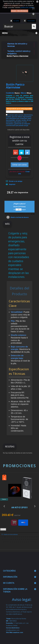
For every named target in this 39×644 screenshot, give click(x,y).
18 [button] (3, 539)
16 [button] (34, 537)
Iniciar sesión (31, 21)
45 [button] (25, 542)
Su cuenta (16, 21)
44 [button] (23, 542)
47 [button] (29, 542)
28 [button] (24, 539)
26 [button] (20, 539)
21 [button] (9, 539)
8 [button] (17, 537)
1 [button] (3, 537)
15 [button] (32, 537)
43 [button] (21, 542)
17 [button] (36, 537)
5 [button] (11, 537)
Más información (22, 11)
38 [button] (10, 542)
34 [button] (36, 539)
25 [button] (17, 539)
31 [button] (30, 539)
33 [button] (34, 539)
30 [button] (28, 539)
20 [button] (7, 539)
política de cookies (27, 7)
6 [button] (13, 537)
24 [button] (15, 539)
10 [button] (22, 537)
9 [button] (20, 537)
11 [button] (24, 537)
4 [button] (9, 537)
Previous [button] (4, 506)
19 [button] (5, 539)
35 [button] (4, 542)
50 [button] (35, 542)
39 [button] (12, 542)
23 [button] (13, 539)
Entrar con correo (20, 165)
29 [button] (26, 539)
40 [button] (14, 542)
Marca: (24, 93)
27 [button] (22, 539)
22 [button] (11, 539)
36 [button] (6, 542)
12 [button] (26, 537)
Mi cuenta (9, 583)
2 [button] (5, 537)
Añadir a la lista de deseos (19, 217)
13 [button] (28, 537)
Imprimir (12, 184)
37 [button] (8, 542)
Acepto (14, 11)
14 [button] (30, 537)
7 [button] (15, 537)
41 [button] (16, 542)
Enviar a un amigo (16, 181)
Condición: (10, 93)
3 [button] (7, 537)
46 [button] (27, 542)
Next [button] (35, 506)
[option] (19, 505)
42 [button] (19, 542)
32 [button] (32, 539)
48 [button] (31, 542)
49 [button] (33, 542)
